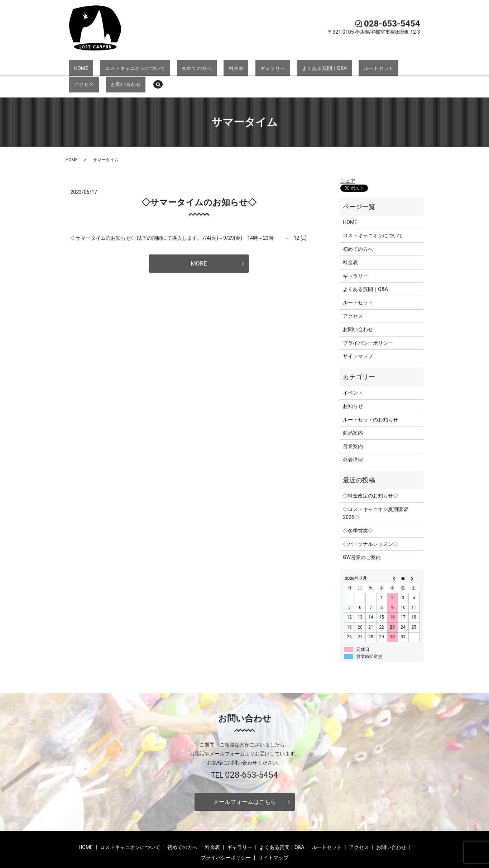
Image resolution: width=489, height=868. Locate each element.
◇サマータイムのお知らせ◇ (199, 177)
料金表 (206, 65)
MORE (199, 239)
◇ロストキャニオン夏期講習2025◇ (375, 488)
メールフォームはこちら (245, 778)
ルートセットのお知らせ (370, 395)
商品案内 (353, 408)
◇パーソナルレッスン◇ (370, 519)
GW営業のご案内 (362, 533)
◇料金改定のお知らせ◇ (370, 471)
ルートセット (320, 65)
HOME (80, 65)
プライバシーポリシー (368, 318)
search (411, 66)
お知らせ (353, 381)
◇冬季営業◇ (358, 506)
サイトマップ (358, 331)
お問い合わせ (384, 65)
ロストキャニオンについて (124, 65)
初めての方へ (176, 65)
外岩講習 (353, 435)
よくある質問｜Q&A (275, 65)
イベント (353, 368)
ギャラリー (233, 65)
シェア (348, 156)
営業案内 (353, 421)
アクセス (351, 65)
